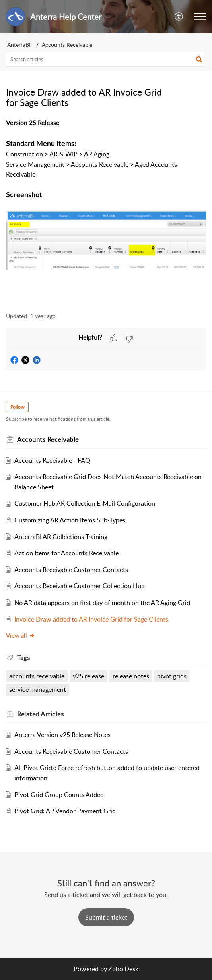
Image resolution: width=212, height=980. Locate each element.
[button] (179, 17)
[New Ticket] (106, 917)
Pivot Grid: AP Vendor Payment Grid (65, 811)
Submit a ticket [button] (106, 917)
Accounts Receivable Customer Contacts (71, 570)
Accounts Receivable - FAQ (52, 460)
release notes (131, 676)
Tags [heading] (23, 658)
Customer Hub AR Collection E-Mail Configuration (85, 503)
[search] (106, 59)
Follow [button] (17, 407)
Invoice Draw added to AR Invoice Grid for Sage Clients (91, 619)
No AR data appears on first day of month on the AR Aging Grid (102, 603)
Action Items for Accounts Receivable (66, 553)
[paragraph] (106, 211)
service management (38, 689)
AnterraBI (19, 45)
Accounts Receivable (67, 45)
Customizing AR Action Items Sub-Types (70, 520)
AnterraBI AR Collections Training (61, 537)
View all (20, 635)
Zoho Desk (123, 969)
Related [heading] (40, 714)
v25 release (88, 676)
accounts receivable (37, 676)
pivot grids (172, 676)
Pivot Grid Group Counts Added (59, 795)
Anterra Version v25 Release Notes (62, 735)
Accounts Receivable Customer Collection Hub (80, 586)
